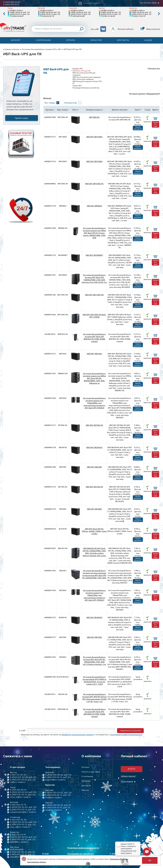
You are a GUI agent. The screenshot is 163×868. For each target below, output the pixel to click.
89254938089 (17, 850)
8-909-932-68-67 (18, 16)
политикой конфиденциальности (126, 734)
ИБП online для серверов (83, 79)
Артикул (49, 110)
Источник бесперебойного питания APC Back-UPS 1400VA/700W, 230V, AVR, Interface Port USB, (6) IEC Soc (94, 279)
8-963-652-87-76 (48, 16)
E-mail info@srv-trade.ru (51, 855)
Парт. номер (62, 110)
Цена (137, 110)
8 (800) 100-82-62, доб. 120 (50, 12)
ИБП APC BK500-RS (94, 447)
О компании (43, 40)
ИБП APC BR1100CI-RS (94, 295)
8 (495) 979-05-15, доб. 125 (111, 14)
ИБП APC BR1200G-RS (94, 184)
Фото (75, 110)
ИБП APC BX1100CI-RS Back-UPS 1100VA (94, 316)
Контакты (123, 40)
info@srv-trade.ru (16, 10)
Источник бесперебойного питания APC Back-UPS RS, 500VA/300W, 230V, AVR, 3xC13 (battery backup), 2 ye (94, 661)
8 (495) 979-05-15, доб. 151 (58, 808)
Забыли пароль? (128, 776)
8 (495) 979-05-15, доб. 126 (58, 795)
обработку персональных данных (77, 734)
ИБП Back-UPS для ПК (81, 71)
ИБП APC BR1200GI (94, 161)
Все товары (50, 103)
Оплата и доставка (91, 772)
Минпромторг (71, 103)
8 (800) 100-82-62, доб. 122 (141, 12)
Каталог (16, 40)
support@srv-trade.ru (55, 780)
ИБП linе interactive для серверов (87, 77)
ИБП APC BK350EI (94, 637)
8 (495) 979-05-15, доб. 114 (58, 777)
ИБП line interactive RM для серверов (84, 74)
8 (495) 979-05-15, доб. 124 (20, 14)
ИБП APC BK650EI (94, 467)
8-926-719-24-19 (139, 16)
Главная (8, 49)
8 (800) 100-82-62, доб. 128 (80, 12)
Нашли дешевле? (138, 128)
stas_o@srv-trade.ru (20, 827)
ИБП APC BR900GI (94, 206)
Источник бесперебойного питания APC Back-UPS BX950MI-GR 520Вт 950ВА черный (94, 713)
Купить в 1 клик (156, 124)
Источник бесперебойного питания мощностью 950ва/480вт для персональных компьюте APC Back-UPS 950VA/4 (94, 403)
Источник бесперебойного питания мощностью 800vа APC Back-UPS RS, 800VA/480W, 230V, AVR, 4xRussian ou (94, 378)
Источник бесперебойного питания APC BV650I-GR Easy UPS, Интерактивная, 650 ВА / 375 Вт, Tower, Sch (94, 698)
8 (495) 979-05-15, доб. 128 (80, 14)
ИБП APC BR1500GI (94, 137)
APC (60, 49)
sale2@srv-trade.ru (19, 857)
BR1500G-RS (94, 117)
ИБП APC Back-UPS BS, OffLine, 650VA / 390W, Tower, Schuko (94, 531)
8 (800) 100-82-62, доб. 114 (58, 775)
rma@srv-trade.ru (53, 798)
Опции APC (77, 86)
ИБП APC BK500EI (94, 509)
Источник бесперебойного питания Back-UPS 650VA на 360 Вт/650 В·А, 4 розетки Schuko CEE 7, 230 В (94, 680)
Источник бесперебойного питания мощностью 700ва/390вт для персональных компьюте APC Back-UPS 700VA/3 (94, 595)
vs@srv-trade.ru (18, 782)
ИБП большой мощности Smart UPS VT (87, 82)
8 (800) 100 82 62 (12, 2)
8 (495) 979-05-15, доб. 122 (141, 14)
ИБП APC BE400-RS (94, 617)
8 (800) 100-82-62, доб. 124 (20, 12)
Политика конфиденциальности (83, 848)
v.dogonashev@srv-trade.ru (23, 812)
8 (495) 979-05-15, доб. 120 (50, 14)
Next (159, 14)
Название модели (94, 110)
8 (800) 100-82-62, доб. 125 (111, 12)
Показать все (154, 69)
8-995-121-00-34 (109, 16)
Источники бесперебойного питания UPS (39, 49)
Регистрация (127, 781)
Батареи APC (78, 69)
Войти (131, 769)
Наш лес (85, 790)
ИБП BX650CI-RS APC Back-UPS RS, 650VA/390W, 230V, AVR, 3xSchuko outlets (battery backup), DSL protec (94, 552)
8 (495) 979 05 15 (11, 5)
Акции (148, 40)
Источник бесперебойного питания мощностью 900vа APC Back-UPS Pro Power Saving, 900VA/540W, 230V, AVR (94, 233)
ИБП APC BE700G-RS (94, 425)
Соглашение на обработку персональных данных (81, 855)
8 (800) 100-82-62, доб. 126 (58, 793)
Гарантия (96, 40)
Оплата (71, 40)
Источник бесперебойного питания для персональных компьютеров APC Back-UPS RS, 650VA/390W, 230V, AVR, (94, 574)
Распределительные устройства (86, 88)
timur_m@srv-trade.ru (20, 797)
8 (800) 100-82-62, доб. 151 (58, 805)
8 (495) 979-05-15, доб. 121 (22, 852)
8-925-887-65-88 (79, 16)
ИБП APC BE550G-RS (94, 487)
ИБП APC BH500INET (94, 255)
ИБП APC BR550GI (94, 354)
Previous (4, 14)
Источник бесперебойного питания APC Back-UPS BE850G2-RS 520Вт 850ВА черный (94, 338)
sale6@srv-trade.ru (19, 842)
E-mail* (23, 730)
